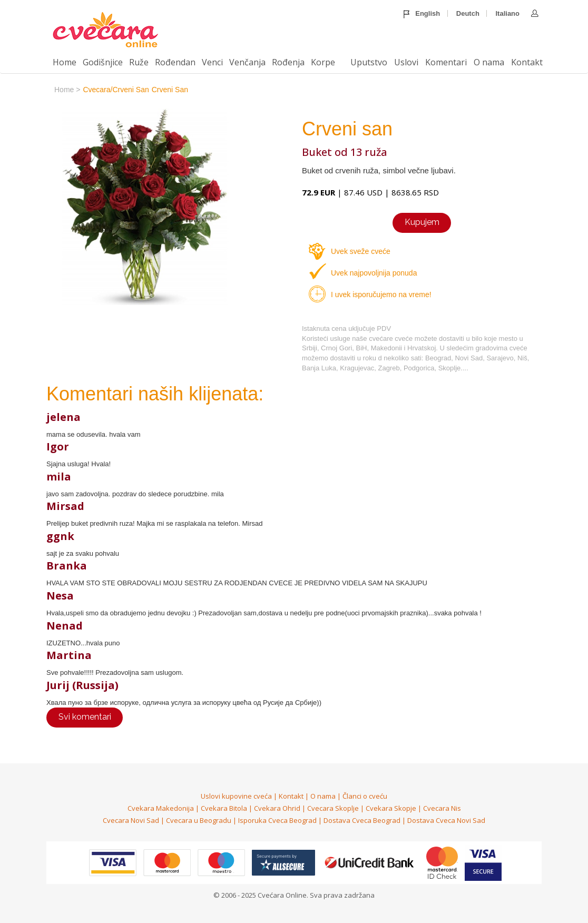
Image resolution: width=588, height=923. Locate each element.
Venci (212, 62)
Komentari (446, 62)
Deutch (468, 13)
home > (67, 90)
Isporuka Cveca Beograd (277, 820)
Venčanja (247, 62)
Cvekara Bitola (224, 808)
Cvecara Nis (442, 808)
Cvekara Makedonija (161, 808)
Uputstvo (369, 62)
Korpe (323, 62)
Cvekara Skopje (391, 808)
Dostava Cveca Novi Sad (446, 820)
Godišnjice (103, 62)
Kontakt (527, 62)
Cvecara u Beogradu (199, 820)
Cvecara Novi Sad (131, 820)
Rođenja (288, 62)
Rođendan (175, 62)
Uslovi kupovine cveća (236, 796)
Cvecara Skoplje (333, 808)
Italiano (507, 13)
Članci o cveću (365, 796)
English (422, 14)
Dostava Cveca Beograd (362, 820)
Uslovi (406, 62)
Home (65, 62)
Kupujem (422, 222)
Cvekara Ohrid (277, 808)
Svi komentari (85, 717)
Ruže (139, 62)
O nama (489, 62)
